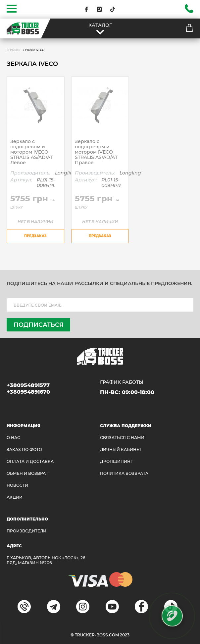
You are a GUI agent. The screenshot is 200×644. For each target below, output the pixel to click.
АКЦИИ (15, 497)
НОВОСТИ (17, 485)
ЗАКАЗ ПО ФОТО (24, 449)
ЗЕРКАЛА (13, 50)
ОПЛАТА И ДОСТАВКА (30, 461)
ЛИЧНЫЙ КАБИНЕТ (121, 449)
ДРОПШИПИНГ (116, 461)
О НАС (13, 438)
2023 (125, 635)
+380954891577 (28, 385)
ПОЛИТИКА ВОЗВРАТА (124, 473)
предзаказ (35, 236)
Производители (26, 531)
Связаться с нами (122, 438)
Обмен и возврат (27, 473)
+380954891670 (28, 392)
